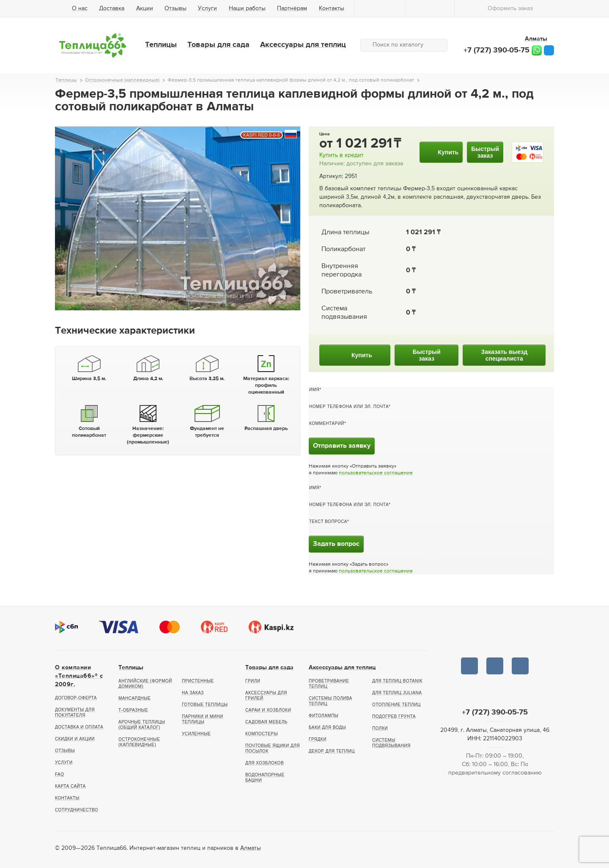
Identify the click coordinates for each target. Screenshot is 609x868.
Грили (253, 681)
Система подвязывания (344, 313)
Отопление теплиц (396, 705)
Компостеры (262, 734)
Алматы (251, 848)
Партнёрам (292, 8)
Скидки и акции (75, 739)
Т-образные (133, 710)
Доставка (112, 8)
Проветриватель (347, 292)
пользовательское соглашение (376, 473)
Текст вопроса (328, 522)
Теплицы (161, 45)
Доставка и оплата (79, 727)
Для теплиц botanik (397, 681)
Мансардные (134, 698)
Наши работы (247, 8)
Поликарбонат (343, 249)
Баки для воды (327, 727)
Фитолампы (324, 716)
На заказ (193, 693)
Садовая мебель (266, 722)
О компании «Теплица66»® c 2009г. (79, 676)
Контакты (332, 8)
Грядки (318, 739)
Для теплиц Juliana (397, 693)
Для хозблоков (265, 763)
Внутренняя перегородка (342, 271)
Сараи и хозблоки (268, 710)
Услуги (207, 8)
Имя (314, 390)
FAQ (60, 774)
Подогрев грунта (394, 716)
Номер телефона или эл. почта (349, 407)
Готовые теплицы (205, 705)
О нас (80, 8)
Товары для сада (218, 45)
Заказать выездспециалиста (504, 355)
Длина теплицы (345, 233)
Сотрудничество (77, 810)
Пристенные (198, 681)
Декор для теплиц (332, 751)
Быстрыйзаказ (485, 152)
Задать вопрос (336, 544)
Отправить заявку (342, 446)
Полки (380, 728)
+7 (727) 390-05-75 (497, 50)
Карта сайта (70, 786)
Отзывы (176, 8)
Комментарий (327, 423)
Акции (145, 8)
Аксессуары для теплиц (303, 45)
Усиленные (196, 734)
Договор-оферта (76, 698)
